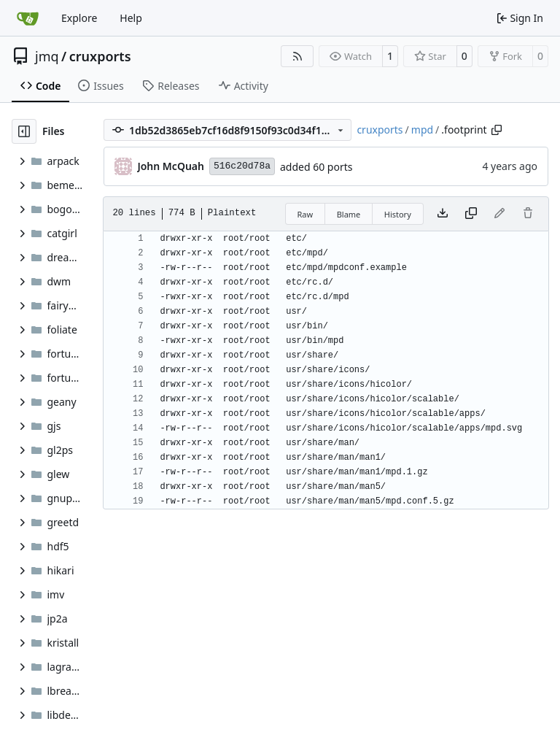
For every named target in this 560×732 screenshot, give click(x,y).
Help (131, 18)
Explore (79, 18)
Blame (349, 214)
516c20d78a (242, 166)
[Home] (28, 18)
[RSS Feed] (297, 56)
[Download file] (443, 214)
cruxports (100, 56)
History (398, 214)
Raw (306, 214)
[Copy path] (497, 130)
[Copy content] (471, 214)
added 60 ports (316, 167)
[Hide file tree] (24, 131)
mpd (422, 130)
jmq (47, 56)
